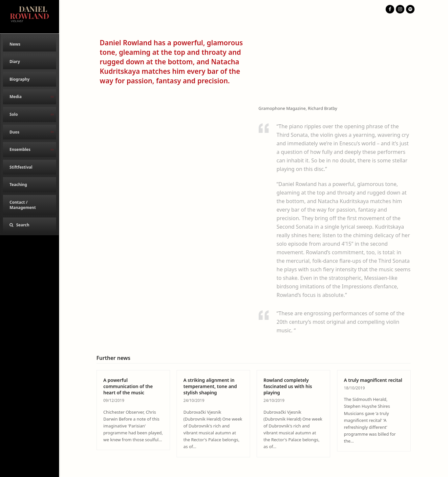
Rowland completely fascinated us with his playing (288, 386)
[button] (30, 225)
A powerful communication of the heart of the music (128, 386)
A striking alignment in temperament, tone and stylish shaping (210, 386)
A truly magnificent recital (373, 380)
